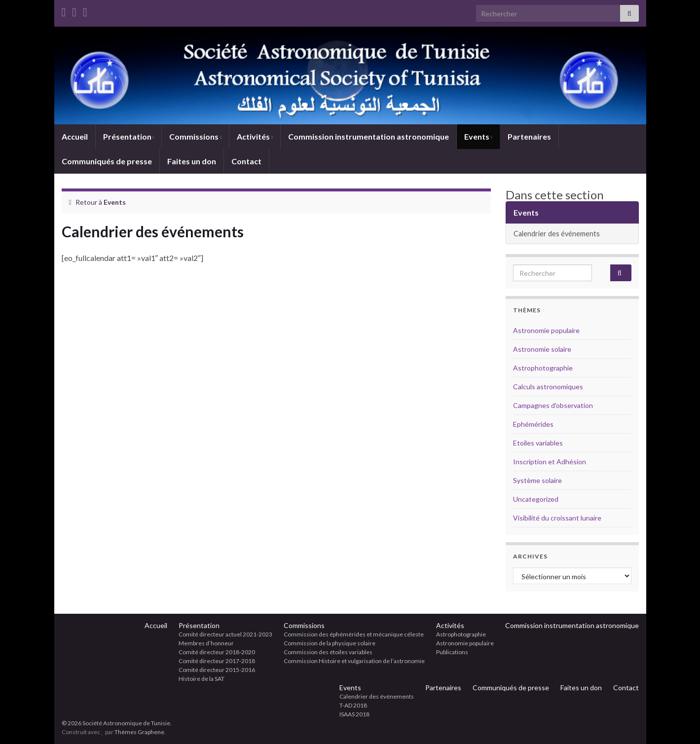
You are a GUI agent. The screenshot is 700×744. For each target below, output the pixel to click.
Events (478, 136)
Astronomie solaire (542, 349)
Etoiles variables (538, 443)
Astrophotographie (543, 368)
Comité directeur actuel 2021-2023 (225, 634)
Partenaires (529, 136)
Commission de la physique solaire (330, 643)
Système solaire (537, 480)
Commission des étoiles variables (328, 652)
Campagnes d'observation (553, 405)
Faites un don (192, 161)
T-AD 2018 (353, 705)
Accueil (75, 136)
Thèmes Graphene (139, 732)
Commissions (195, 136)
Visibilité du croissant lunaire (557, 518)
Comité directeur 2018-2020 (217, 652)
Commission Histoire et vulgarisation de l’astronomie (354, 661)
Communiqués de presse (107, 161)
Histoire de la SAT (202, 679)
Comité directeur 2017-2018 (217, 661)
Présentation (129, 136)
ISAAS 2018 (354, 714)
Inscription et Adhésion (550, 462)
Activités (255, 136)
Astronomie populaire (546, 330)
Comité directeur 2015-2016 (217, 670)
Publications (452, 652)
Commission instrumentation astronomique (368, 136)
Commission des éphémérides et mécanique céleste (354, 634)
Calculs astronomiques (548, 387)
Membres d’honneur (206, 643)
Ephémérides (533, 424)
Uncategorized (536, 499)
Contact (246, 161)
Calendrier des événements (557, 234)
